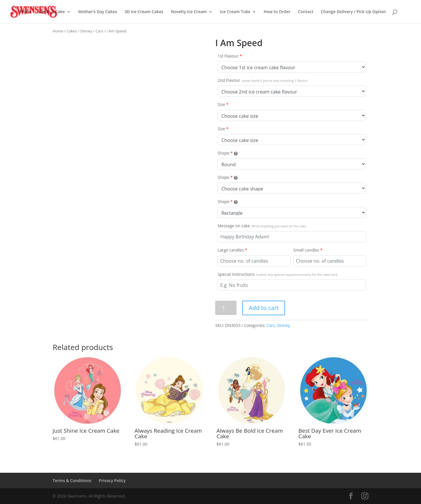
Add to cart (264, 308)
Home (26, 12)
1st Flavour (230, 56)
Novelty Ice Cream (189, 12)
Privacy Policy (112, 480)
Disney (86, 31)
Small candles (308, 250)
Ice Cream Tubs (235, 12)
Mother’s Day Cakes (98, 12)
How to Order (277, 12)
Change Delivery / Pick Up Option (353, 12)
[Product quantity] (226, 308)
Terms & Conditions (72, 480)
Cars (99, 31)
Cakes (72, 31)
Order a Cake (52, 12)
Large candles (232, 250)
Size (223, 104)
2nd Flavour (263, 80)
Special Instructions (277, 274)
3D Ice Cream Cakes (144, 12)
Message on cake (262, 226)
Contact (306, 12)
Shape (227, 153)
